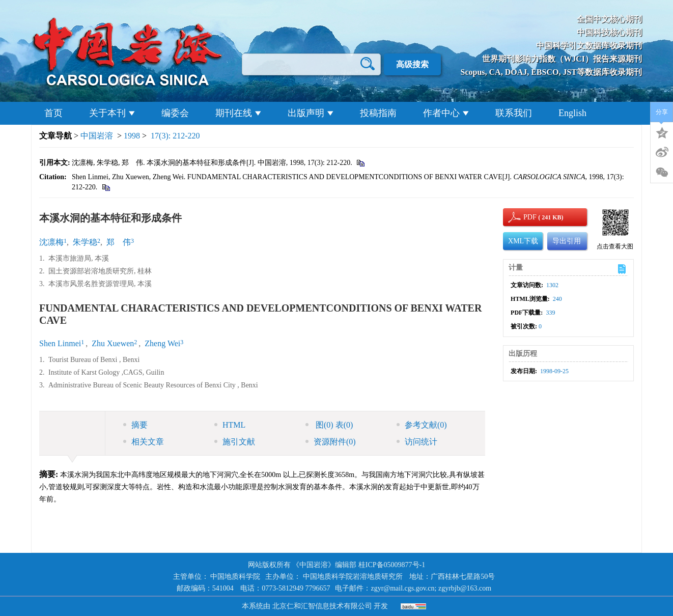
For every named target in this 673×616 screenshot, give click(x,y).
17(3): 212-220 (175, 136)
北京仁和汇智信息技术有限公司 (322, 606)
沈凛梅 (51, 242)
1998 (132, 136)
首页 (53, 113)
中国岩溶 (97, 136)
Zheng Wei (162, 343)
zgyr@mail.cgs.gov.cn (402, 588)
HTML (230, 425)
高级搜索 (412, 64)
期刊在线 (238, 113)
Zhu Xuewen (113, 343)
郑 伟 (119, 242)
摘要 (135, 425)
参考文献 (422, 425)
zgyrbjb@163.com (465, 588)
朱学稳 (85, 242)
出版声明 (311, 113)
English (572, 113)
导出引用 (567, 241)
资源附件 (331, 442)
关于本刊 (112, 113)
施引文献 (235, 442)
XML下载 (523, 241)
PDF (528, 217)
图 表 (329, 425)
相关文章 (144, 442)
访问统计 (417, 442)
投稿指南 (378, 113)
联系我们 (514, 113)
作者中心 (446, 113)
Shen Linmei (60, 343)
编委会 (175, 113)
